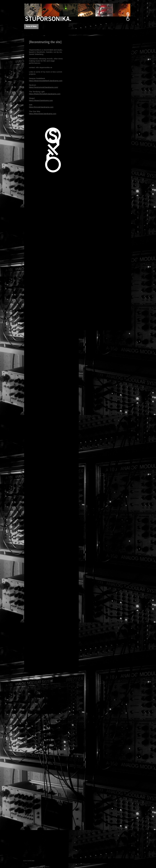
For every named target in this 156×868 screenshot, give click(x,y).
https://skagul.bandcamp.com (41, 100)
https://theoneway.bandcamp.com (43, 114)
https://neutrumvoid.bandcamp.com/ (44, 87)
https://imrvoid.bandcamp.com (41, 107)
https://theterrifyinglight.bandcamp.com (45, 94)
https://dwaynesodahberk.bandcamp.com (46, 81)
